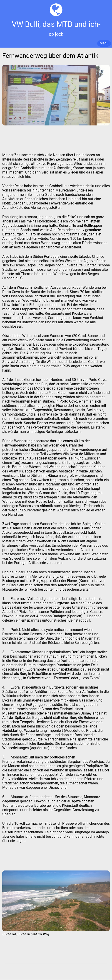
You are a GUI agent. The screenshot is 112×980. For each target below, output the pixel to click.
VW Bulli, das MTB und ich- (56, 24)
